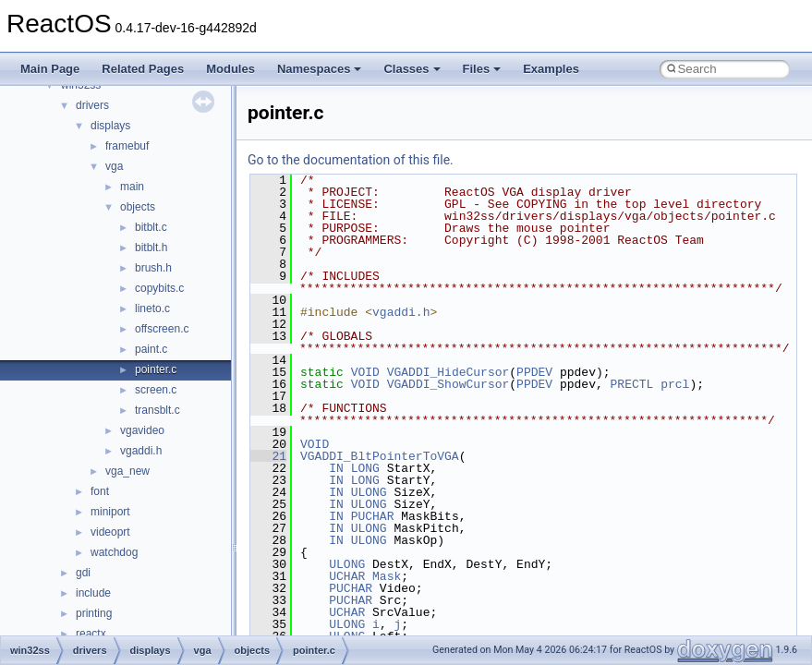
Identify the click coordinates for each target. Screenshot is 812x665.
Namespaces (320, 69)
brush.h (153, 268)
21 (268, 456)
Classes (412, 69)
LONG (365, 468)
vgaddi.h (141, 451)
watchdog (114, 552)
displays (110, 126)
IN (336, 468)
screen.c (156, 390)
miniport (110, 512)
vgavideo (142, 430)
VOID (365, 372)
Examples (551, 69)
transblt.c (158, 410)
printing (94, 613)
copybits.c (159, 288)
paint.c (151, 349)
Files (482, 69)
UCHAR (347, 576)
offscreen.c (162, 329)
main (132, 187)
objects (138, 207)
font (100, 491)
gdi (83, 573)
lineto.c (152, 308)
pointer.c (156, 369)
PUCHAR (373, 516)
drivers (92, 105)
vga (114, 166)
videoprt (110, 532)
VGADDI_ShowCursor (448, 384)
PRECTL (632, 384)
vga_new (127, 471)
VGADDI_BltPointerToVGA (380, 456)
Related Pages (143, 69)
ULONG (369, 492)
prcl (675, 384)
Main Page (50, 69)
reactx (91, 634)
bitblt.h (151, 248)
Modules (230, 69)
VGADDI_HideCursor (448, 372)
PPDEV (534, 372)
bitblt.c (151, 227)
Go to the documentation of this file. (351, 160)
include (93, 593)
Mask (387, 576)
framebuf (127, 146)
